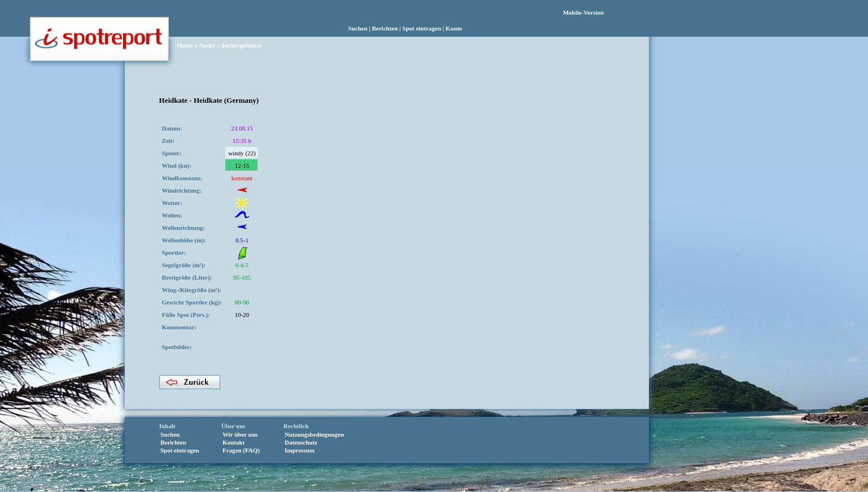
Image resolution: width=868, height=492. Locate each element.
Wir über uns (240, 434)
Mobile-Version (583, 12)
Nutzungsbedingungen (314, 434)
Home (185, 45)
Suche (207, 45)
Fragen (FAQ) (241, 450)
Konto (454, 28)
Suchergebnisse (242, 45)
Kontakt (234, 442)
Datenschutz (301, 442)
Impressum (300, 450)
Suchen (357, 28)
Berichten (385, 28)
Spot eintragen (422, 28)
